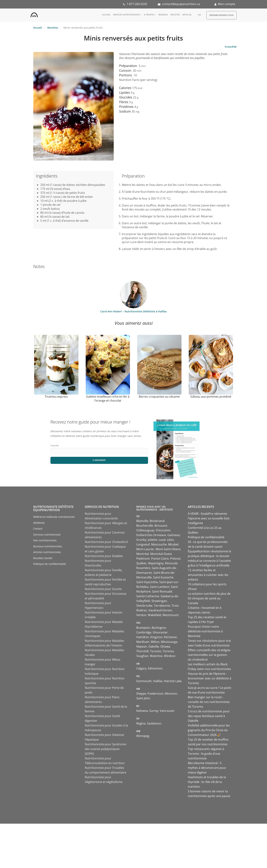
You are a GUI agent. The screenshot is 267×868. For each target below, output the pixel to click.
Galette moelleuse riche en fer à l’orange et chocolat (108, 399)
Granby (141, 540)
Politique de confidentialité (50, 564)
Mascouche (159, 544)
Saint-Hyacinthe (147, 582)
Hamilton (143, 637)
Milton (155, 642)
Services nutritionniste (126, 15)
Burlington (159, 628)
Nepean (142, 646)
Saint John (143, 698)
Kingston (156, 637)
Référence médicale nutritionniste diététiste (54, 520)
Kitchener (171, 637)
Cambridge (144, 632)
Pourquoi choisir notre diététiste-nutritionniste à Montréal (205, 631)
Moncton (171, 694)
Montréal (143, 554)
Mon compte (227, 4)
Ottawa (165, 646)
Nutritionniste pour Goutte (103, 589)
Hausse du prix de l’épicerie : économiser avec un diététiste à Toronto (210, 678)
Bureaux (163, 15)
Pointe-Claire (160, 559)
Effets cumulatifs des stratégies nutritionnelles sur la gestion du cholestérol (209, 655)
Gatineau (174, 535)
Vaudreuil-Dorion (160, 610)
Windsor (170, 656)
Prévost (175, 559)
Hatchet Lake (173, 681)
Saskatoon (154, 723)
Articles (187, 15)
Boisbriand (157, 521)
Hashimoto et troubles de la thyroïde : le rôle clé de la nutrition (207, 782)
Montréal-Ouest (161, 554)
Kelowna (142, 711)
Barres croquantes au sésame (159, 397)
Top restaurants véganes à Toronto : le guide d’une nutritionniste (206, 754)
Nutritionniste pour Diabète (104, 556)
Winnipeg (143, 736)
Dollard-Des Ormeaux (151, 535)
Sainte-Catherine (148, 596)
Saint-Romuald (162, 591)
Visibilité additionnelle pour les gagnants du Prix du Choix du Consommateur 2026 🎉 (209, 730)
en (199, 15)
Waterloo (156, 656)
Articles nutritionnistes (47, 552)
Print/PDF (231, 47)
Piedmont (143, 559)
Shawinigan (159, 601)
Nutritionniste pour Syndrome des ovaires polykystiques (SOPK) (105, 749)
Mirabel (173, 544)
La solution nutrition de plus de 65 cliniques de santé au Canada (209, 598)
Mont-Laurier (145, 549)
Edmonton (155, 668)
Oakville (154, 646)
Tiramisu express (56, 397)
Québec (142, 563)
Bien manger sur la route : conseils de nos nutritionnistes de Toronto (209, 702)
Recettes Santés (43, 558)
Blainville (142, 521)
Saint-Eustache (163, 577)
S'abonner (99, 460)
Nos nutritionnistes (45, 540)
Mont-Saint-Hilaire (168, 549)
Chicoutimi (163, 530)
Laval (162, 540)
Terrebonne (162, 606)
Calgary (141, 668)
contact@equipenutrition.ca (181, 4)
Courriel (55, 445)
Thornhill (142, 651)
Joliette (153, 540)
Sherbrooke (144, 606)
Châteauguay (145, 530)
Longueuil (143, 544)
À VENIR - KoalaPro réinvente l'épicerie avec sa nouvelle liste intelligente (209, 518)
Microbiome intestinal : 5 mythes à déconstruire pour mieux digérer (207, 768)
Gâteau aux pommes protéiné (211, 397)
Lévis (170, 540)
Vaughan (142, 656)
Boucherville (145, 526)
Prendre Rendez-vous (222, 15)
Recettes (175, 15)
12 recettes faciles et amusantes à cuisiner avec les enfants (208, 575)
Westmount (171, 615)
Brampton (143, 628)
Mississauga (169, 642)
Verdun (141, 615)
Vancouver (167, 711)
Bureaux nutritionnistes (48, 546)
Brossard (161, 526)
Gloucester (160, 632)
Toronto (156, 651)
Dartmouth (144, 681)
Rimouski (171, 563)
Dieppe (141, 694)
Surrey (154, 711)
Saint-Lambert (160, 587)
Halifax (158, 681)
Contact (38, 529)
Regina (141, 723)
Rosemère (143, 568)
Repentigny (156, 563)
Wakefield (154, 615)
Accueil (106, 15)
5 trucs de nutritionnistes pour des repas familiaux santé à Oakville (209, 716)
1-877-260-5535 (137, 4)
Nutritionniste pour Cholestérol (106, 542)
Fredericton (155, 694)
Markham (143, 642)
